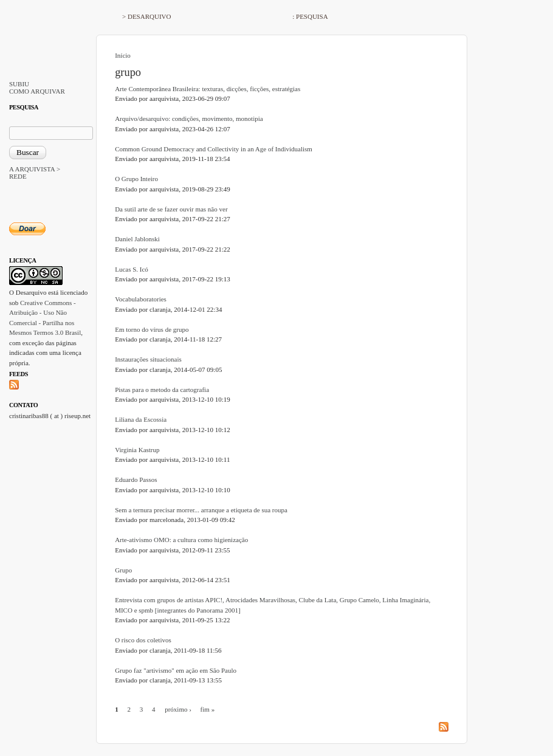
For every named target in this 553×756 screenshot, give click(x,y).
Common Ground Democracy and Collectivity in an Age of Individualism (214, 149)
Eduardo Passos (136, 479)
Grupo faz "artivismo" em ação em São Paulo (176, 670)
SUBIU (19, 84)
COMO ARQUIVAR (37, 91)
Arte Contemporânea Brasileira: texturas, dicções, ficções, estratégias (208, 89)
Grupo (123, 570)
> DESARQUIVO (146, 16)
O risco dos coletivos (143, 640)
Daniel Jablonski (137, 239)
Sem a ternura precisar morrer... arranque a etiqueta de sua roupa (201, 510)
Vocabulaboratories (141, 299)
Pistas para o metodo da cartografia (162, 390)
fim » (208, 709)
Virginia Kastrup (137, 450)
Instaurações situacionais (148, 359)
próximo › (178, 709)
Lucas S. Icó (132, 269)
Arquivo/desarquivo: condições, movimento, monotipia (189, 119)
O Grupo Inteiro (136, 179)
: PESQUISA (310, 16)
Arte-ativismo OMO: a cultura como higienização (181, 540)
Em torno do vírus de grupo (152, 329)
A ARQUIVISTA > (35, 169)
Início (123, 55)
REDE (18, 176)
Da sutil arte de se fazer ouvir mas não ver (171, 209)
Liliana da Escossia (141, 419)
